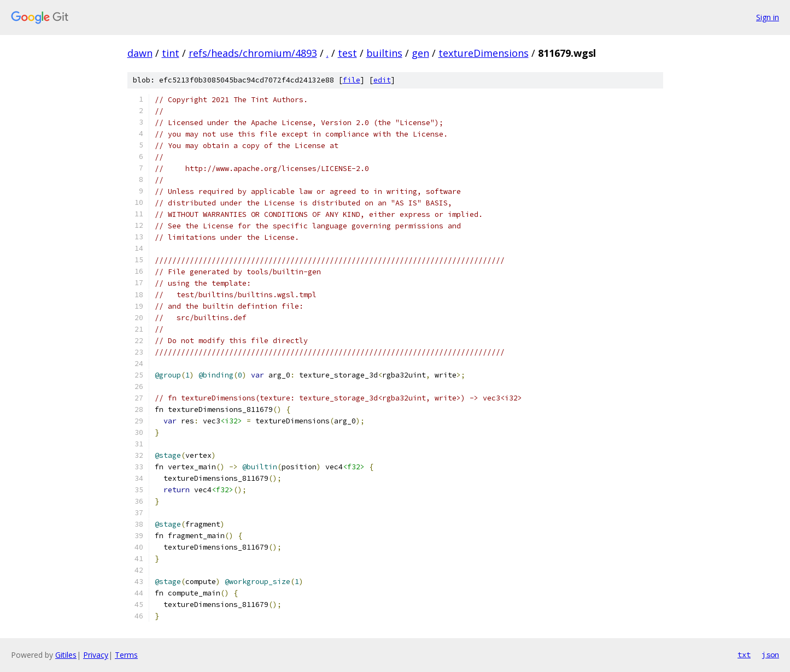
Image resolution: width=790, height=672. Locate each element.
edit (382, 80)
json (770, 655)
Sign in (768, 17)
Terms (126, 655)
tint (171, 53)
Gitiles (66, 655)
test (347, 53)
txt (744, 655)
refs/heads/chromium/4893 (253, 53)
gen (420, 53)
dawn (140, 53)
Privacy (96, 655)
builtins (384, 53)
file (352, 80)
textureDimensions (484, 53)
